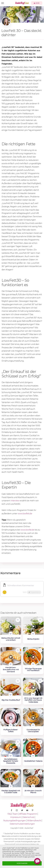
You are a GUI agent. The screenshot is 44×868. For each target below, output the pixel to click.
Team (15, 814)
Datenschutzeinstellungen (22, 824)
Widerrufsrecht (34, 821)
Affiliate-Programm (28, 814)
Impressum (16, 817)
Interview (15, 501)
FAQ (9, 814)
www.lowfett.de (25, 514)
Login (37, 3)
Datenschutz (28, 817)
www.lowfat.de (27, 530)
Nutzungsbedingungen (15, 821)
